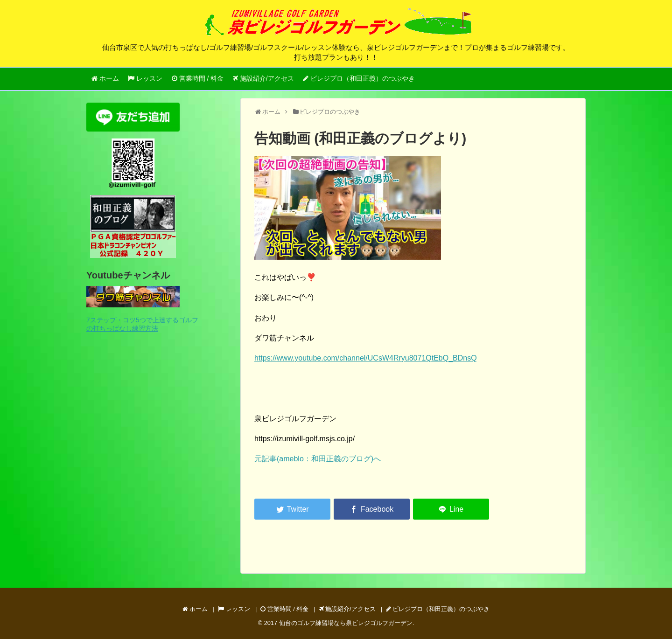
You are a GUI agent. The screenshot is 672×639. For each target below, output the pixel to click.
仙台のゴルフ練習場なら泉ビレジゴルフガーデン (346, 623)
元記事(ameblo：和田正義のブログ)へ (318, 459)
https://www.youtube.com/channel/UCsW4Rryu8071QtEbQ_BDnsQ (366, 358)
